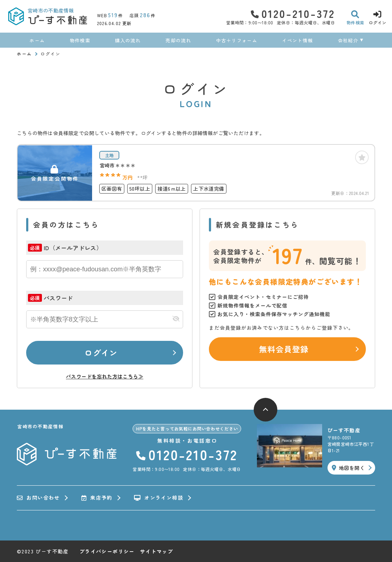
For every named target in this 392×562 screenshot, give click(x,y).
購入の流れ (128, 40)
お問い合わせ (38, 498)
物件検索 (80, 40)
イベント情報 (297, 40)
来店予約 (97, 498)
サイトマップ (157, 551)
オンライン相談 (159, 498)
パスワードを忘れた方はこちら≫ (105, 376)
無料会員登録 (284, 349)
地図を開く (348, 468)
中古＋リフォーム (236, 40)
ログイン (101, 352)
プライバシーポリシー (107, 551)
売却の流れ (178, 40)
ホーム (37, 40)
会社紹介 (348, 40)
